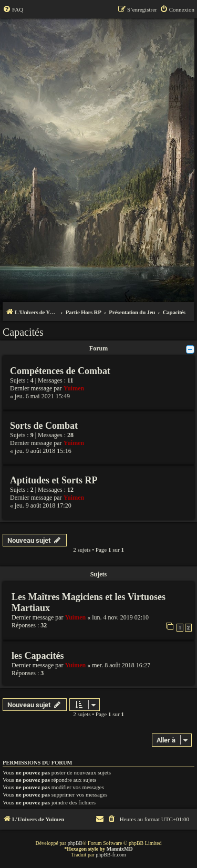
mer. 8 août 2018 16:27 (121, 665)
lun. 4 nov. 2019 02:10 (120, 617)
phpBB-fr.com (111, 855)
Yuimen (74, 388)
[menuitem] (13, 9)
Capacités (23, 332)
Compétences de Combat (60, 371)
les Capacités (38, 656)
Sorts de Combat (44, 426)
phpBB (75, 843)
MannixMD (120, 849)
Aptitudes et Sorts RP (54, 480)
